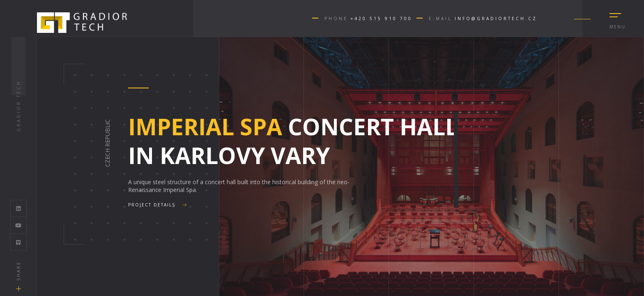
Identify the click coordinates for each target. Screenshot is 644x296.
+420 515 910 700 (382, 18)
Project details (158, 205)
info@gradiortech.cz (496, 18)
